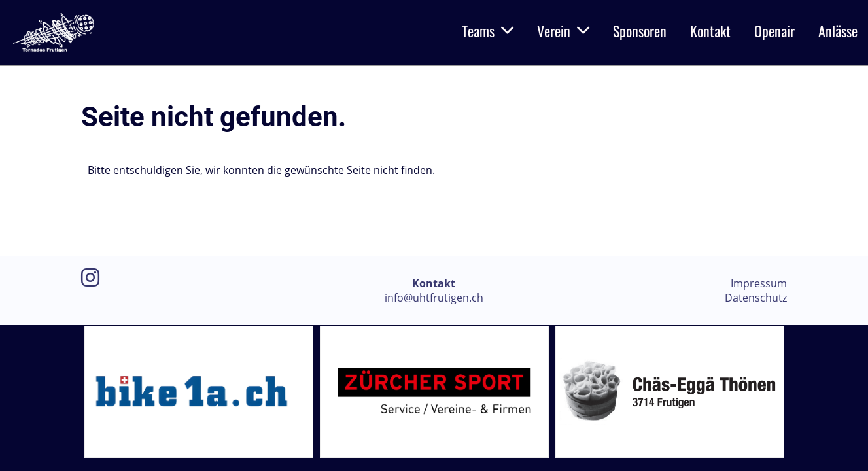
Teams (488, 31)
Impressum (759, 283)
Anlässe (838, 31)
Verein (563, 31)
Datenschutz (756, 298)
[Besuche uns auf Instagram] (90, 277)
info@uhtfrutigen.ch (434, 298)
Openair (774, 31)
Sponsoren (640, 31)
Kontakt (710, 31)
